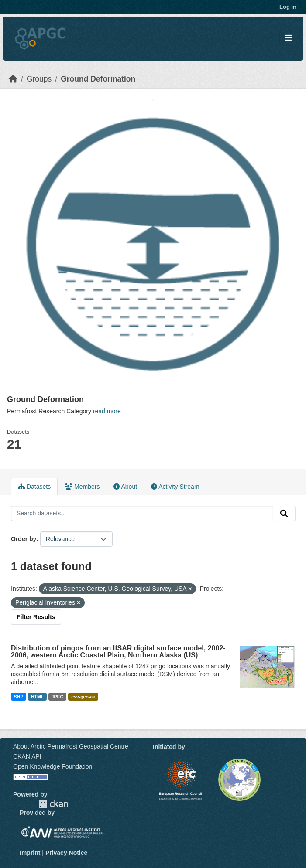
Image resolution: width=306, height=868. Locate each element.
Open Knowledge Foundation (53, 766)
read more (107, 411)
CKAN (53, 804)
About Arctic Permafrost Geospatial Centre (71, 746)
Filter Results (36, 617)
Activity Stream (175, 487)
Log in (288, 7)
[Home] (13, 79)
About (125, 487)
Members (82, 487)
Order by (24, 539)
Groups (39, 79)
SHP (19, 697)
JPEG (58, 697)
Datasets (34, 487)
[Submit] (284, 514)
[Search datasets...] (142, 514)
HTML (37, 697)
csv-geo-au (83, 697)
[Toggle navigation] (288, 38)
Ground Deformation (98, 79)
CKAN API (27, 756)
